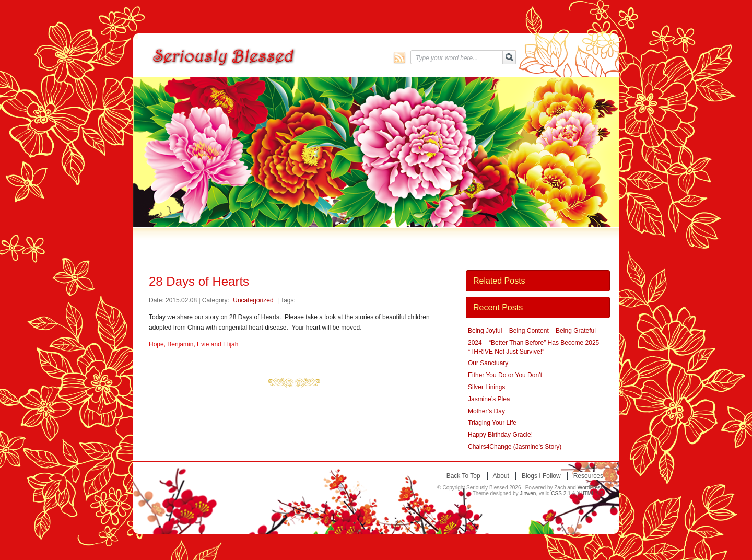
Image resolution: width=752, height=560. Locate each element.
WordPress (590, 488)
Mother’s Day (486, 411)
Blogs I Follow (541, 476)
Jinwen (528, 493)
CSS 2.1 (561, 493)
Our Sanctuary (488, 363)
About (501, 476)
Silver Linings (486, 387)
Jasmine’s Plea (489, 399)
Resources (588, 476)
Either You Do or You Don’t (505, 375)
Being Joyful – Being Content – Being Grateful (532, 331)
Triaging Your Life (492, 423)
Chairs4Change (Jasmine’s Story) (515, 447)
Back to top (463, 476)
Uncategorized (253, 300)
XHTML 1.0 (590, 493)
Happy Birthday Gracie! (500, 435)
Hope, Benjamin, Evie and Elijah (193, 344)
